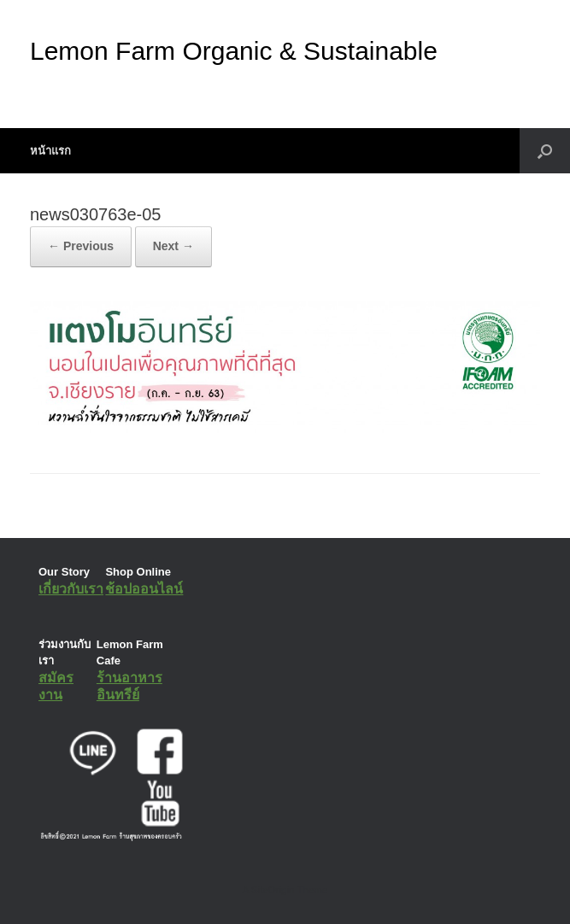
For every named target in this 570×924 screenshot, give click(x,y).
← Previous (81, 246)
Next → (173, 246)
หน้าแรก (50, 151)
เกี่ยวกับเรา (71, 589)
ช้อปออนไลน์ (144, 589)
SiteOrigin (273, 890)
